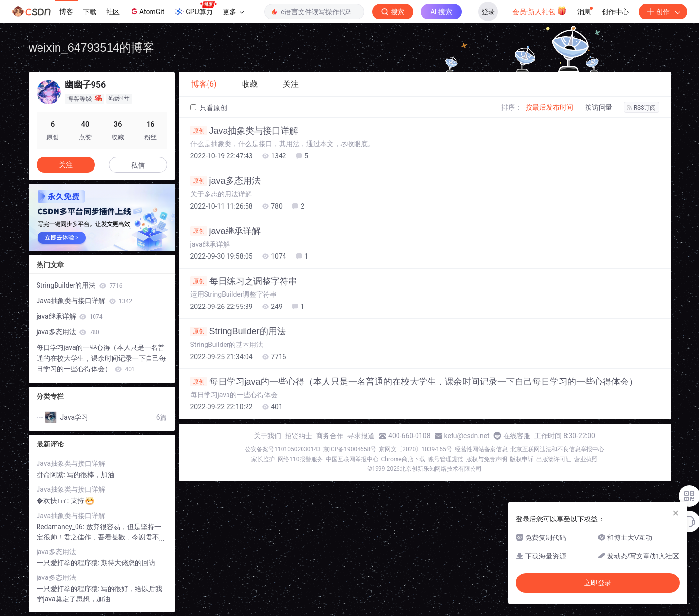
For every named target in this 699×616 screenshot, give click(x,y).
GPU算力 (195, 9)
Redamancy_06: (61, 527)
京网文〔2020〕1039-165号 (416, 449)
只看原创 (209, 108)
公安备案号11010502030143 (283, 449)
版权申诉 (522, 459)
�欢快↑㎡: (54, 500)
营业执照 (586, 459)
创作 (663, 12)
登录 (488, 12)
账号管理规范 (446, 459)
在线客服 (517, 436)
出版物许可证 (554, 459)
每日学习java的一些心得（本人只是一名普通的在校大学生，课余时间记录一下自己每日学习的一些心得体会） (414, 382)
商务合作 (330, 436)
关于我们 (267, 436)
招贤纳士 (299, 436)
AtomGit (147, 11)
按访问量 (599, 107)
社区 (113, 12)
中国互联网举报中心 (352, 459)
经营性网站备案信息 (481, 449)
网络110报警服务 (300, 459)
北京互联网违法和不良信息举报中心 (557, 449)
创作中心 (615, 12)
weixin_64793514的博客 (92, 48)
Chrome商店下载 (403, 459)
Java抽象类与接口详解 (244, 131)
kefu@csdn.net (467, 436)
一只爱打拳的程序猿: (69, 563)
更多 (233, 12)
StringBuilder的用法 (238, 331)
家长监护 (263, 459)
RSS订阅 (642, 108)
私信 (138, 165)
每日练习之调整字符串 (244, 281)
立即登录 (598, 583)
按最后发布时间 (549, 107)
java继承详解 (226, 231)
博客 (66, 12)
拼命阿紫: (52, 475)
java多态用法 (226, 181)
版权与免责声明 (487, 459)
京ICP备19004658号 (350, 449)
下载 (90, 12)
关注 (66, 165)
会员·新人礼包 (539, 11)
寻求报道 (361, 436)
